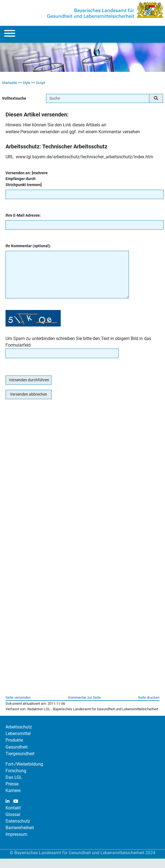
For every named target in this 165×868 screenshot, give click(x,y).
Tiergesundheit (20, 754)
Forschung (16, 771)
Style (26, 83)
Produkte (14, 740)
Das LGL (14, 777)
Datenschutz (18, 821)
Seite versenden (18, 697)
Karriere (13, 791)
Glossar (13, 814)
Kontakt (13, 808)
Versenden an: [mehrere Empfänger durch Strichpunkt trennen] (27, 179)
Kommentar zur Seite (84, 697)
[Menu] (10, 34)
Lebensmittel (18, 734)
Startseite (10, 83)
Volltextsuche (14, 98)
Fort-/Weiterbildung (24, 764)
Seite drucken (149, 697)
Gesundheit (17, 747)
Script (40, 83)
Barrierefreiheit (20, 828)
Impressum (16, 834)
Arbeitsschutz (19, 727)
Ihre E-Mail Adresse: (23, 215)
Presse (12, 784)
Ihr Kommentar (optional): (28, 246)
